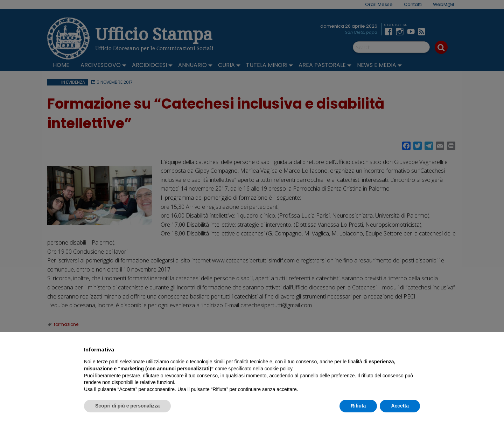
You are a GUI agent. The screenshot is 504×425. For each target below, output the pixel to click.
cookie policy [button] (278, 369)
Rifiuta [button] (358, 406)
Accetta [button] (400, 406)
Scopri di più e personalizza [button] (127, 406)
